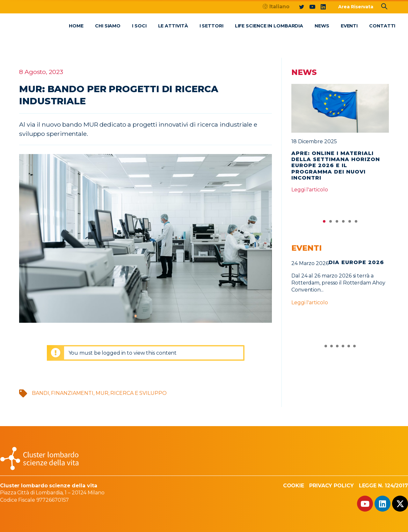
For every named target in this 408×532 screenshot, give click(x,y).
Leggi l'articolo (310, 190)
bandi (40, 393)
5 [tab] (350, 223)
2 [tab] (331, 223)
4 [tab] (343, 223)
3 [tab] (337, 223)
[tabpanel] (340, 141)
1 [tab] (324, 223)
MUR (102, 393)
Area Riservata (356, 7)
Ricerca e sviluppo (138, 393)
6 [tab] (356, 223)
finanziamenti (72, 393)
